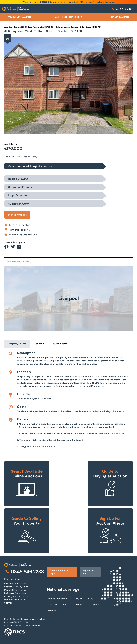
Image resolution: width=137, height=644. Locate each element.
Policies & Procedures (15, 584)
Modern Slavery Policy (15, 590)
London (65, 605)
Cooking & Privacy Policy (16, 587)
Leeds (90, 599)
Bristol (64, 599)
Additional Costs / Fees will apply (21, 157)
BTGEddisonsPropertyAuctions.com (97, 2)
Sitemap (8, 603)
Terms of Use (19, 625)
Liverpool (52, 605)
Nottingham (93, 605)
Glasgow (78, 599)
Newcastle (79, 605)
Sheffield (52, 610)
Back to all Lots (68, 17)
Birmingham (54, 599)
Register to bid (88, 572)
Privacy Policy (35, 625)
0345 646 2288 (122, 9)
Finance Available (17, 215)
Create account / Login (59, 572)
